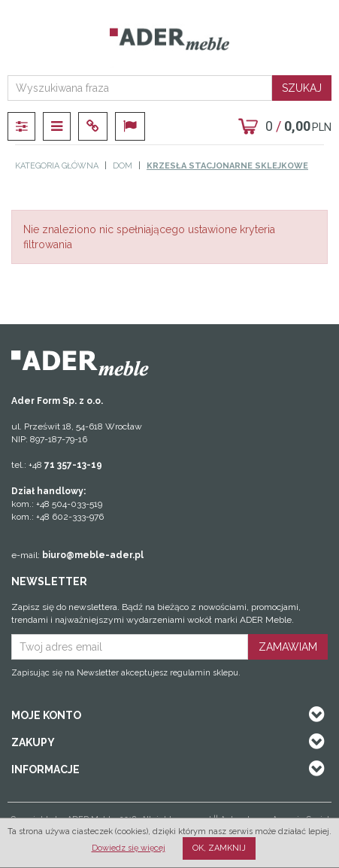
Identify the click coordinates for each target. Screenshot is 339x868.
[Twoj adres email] (130, 647)
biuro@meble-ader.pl (93, 555)
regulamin (190, 673)
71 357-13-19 (73, 465)
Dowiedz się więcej (129, 848)
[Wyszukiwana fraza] (140, 88)
